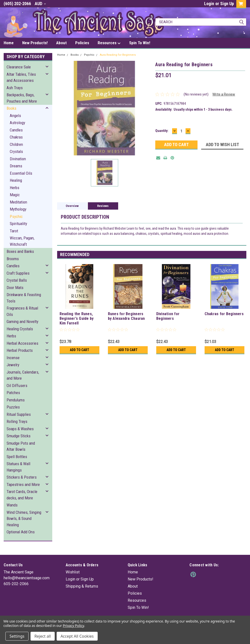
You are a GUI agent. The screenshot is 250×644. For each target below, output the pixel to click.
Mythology (18, 209)
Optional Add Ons (21, 532)
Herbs (15, 188)
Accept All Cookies (77, 636)
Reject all (43, 636)
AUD (40, 4)
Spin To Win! (140, 43)
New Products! (35, 43)
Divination (18, 159)
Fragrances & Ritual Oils (22, 311)
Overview (72, 206)
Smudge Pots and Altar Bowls (21, 446)
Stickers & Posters (22, 477)
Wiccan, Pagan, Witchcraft (22, 241)
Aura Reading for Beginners (118, 55)
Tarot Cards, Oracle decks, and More (22, 495)
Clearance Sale (19, 67)
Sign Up (227, 4)
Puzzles (13, 407)
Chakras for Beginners (224, 314)
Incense (13, 358)
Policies (82, 43)
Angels (15, 116)
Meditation (18, 202)
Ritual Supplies (19, 414)
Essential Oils (21, 173)
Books (11, 108)
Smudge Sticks (19, 436)
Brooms (13, 259)
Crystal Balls (17, 280)
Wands (12, 505)
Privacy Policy (73, 626)
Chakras (16, 137)
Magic (15, 195)
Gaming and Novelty (22, 322)
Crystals (16, 151)
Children (16, 144)
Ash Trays (15, 88)
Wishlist (73, 572)
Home (9, 43)
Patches (13, 393)
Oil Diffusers (17, 386)
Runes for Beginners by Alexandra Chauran (126, 316)
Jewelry (13, 365)
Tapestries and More (23, 484)
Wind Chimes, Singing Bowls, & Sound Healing (24, 519)
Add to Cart (79, 350)
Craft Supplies (18, 273)
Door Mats (15, 288)
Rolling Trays (17, 421)
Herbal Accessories (22, 343)
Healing (16, 180)
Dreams (16, 166)
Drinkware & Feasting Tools (24, 298)
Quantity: (162, 131)
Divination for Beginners (168, 316)
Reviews (103, 206)
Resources (109, 43)
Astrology (17, 123)
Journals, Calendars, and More (23, 375)
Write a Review (224, 94)
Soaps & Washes (20, 429)
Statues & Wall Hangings (18, 467)
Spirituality (18, 224)
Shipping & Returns (82, 586)
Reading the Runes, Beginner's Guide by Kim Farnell (77, 318)
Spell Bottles (17, 457)
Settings (17, 636)
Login (209, 4)
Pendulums (16, 400)
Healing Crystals (20, 329)
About (61, 43)
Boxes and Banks (20, 251)
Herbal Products (20, 350)
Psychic (16, 216)
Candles (16, 130)
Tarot (14, 231)
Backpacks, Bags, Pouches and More (22, 98)
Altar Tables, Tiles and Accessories (21, 77)
